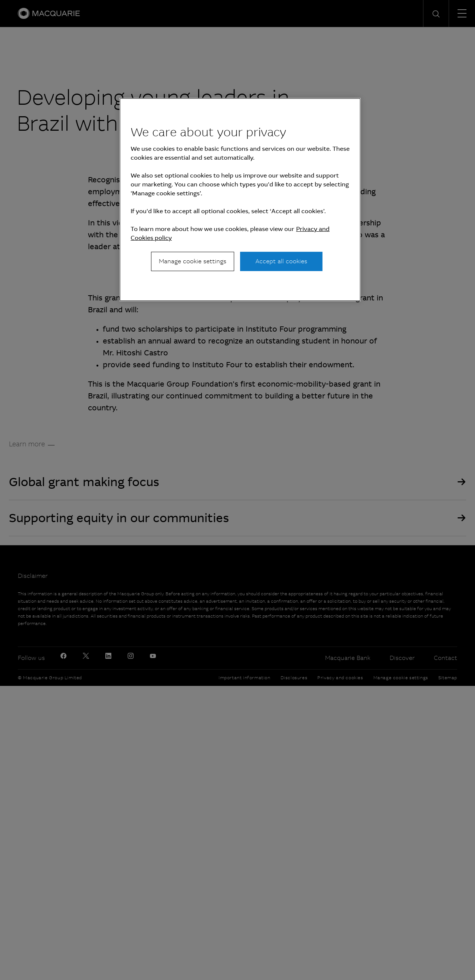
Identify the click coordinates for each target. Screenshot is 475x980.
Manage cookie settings (193, 261)
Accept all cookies (281, 261)
